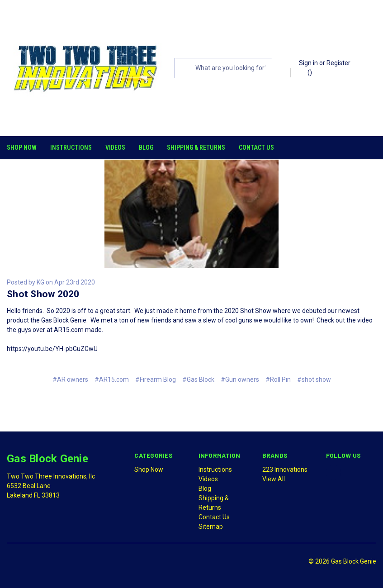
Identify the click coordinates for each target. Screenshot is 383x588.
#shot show (314, 378)
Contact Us (256, 147)
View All (274, 478)
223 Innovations (285, 468)
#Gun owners (240, 378)
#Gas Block (198, 378)
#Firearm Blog (156, 378)
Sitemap (211, 525)
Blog (146, 147)
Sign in (308, 63)
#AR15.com (112, 378)
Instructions (71, 147)
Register (338, 63)
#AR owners (70, 378)
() (305, 72)
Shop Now (22, 147)
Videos (115, 147)
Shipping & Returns (196, 147)
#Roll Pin (278, 378)
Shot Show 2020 (43, 293)
